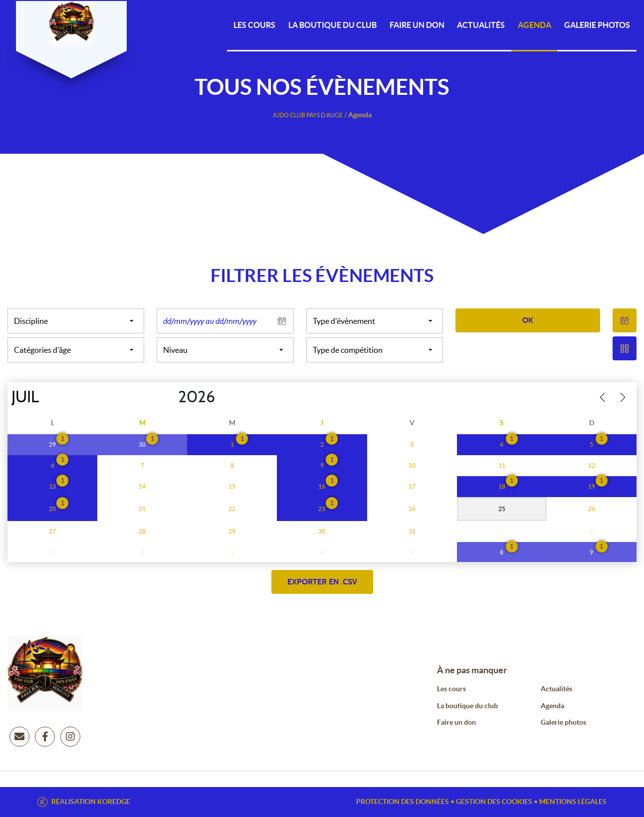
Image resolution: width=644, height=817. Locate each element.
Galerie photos (597, 25)
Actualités (481, 25)
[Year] (170, 397)
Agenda (535, 25)
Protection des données (403, 802)
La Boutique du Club (332, 25)
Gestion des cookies (494, 802)
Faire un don (456, 722)
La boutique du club (467, 706)
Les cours (254, 25)
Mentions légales (573, 802)
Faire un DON (417, 25)
